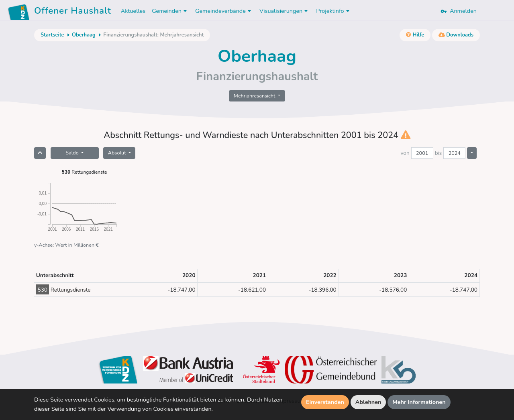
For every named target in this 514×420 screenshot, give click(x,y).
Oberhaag (84, 35)
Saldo (73, 153)
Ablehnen (368, 402)
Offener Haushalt (73, 12)
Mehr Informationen (419, 402)
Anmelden (459, 11)
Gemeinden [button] (170, 11)
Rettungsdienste (85, 172)
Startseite (52, 35)
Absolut (118, 153)
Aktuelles (133, 11)
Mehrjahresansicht (255, 96)
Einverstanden (325, 402)
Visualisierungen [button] (285, 11)
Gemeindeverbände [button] (224, 11)
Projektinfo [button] (333, 11)
